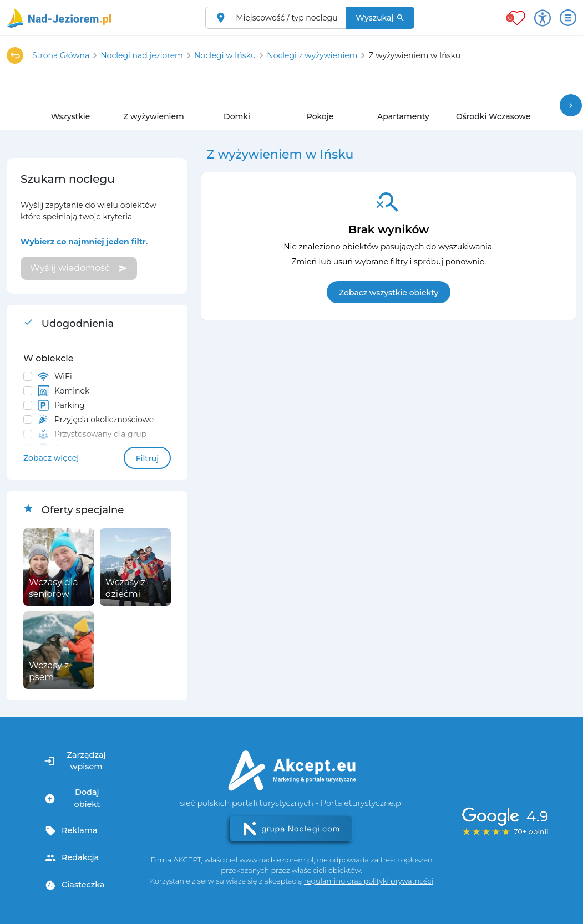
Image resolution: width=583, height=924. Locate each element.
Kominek (64, 391)
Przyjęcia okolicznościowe (96, 420)
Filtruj (148, 458)
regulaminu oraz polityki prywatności (369, 881)
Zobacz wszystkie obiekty (389, 293)
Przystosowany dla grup (92, 434)
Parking (61, 405)
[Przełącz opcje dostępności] (543, 18)
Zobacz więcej (51, 458)
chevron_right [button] (571, 105)
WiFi (55, 376)
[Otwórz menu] (568, 18)
